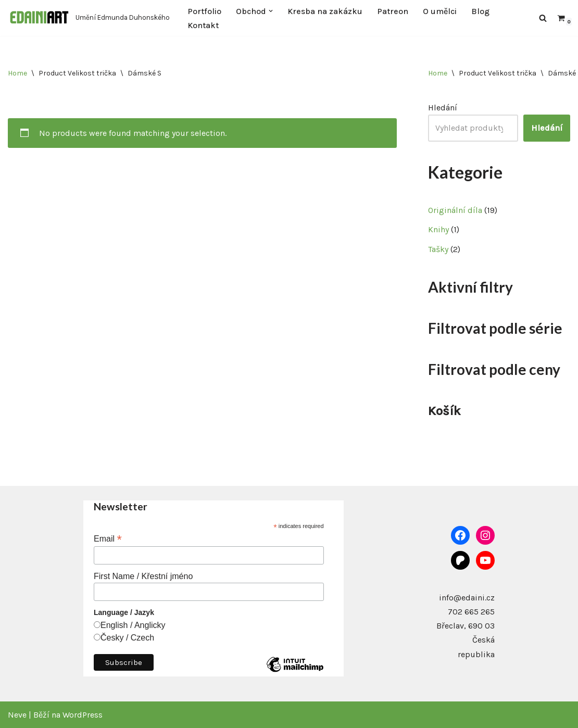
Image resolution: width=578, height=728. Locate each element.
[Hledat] (543, 18)
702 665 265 (471, 612)
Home (17, 73)
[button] (271, 11)
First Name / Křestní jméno (143, 576)
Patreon (393, 11)
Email (108, 539)
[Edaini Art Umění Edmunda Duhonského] (89, 18)
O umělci (440, 11)
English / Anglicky (133, 625)
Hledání (443, 108)
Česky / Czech (127, 638)
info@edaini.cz (467, 598)
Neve (17, 715)
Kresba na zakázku (325, 11)
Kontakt (203, 25)
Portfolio (204, 11)
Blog (480, 11)
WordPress (83, 715)
